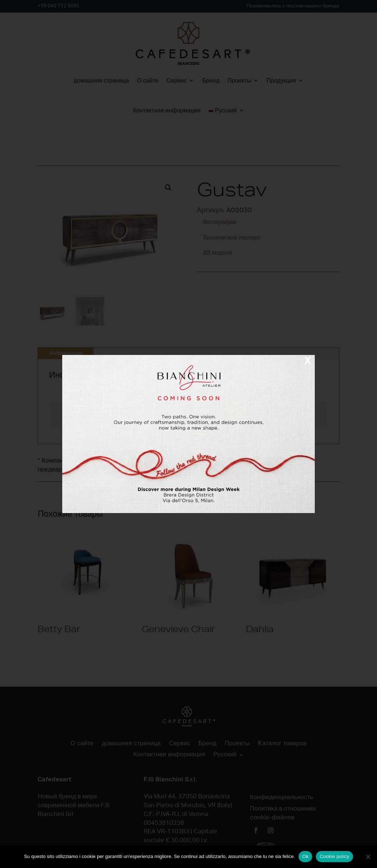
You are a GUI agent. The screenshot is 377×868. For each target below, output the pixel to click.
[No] (368, 857)
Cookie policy (334, 856)
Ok (305, 856)
